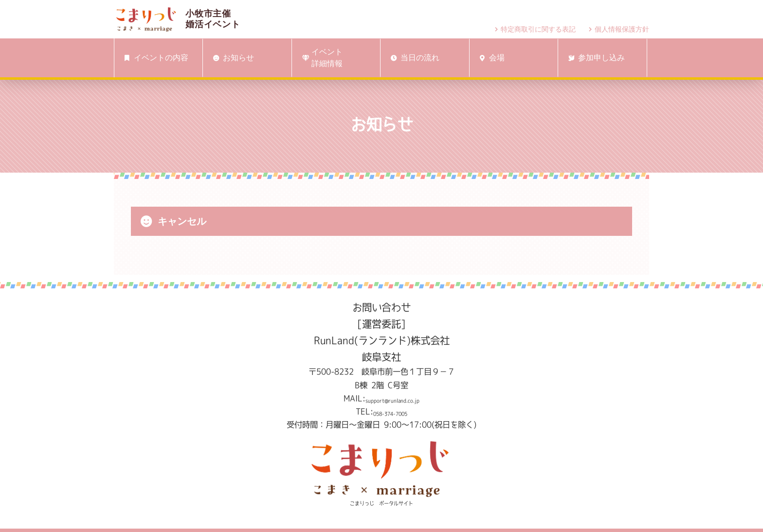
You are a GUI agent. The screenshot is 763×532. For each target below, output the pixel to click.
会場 (490, 58)
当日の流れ (413, 58)
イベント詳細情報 (321, 58)
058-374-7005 (390, 411)
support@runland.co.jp (392, 398)
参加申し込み (595, 58)
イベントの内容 (155, 58)
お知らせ (232, 58)
